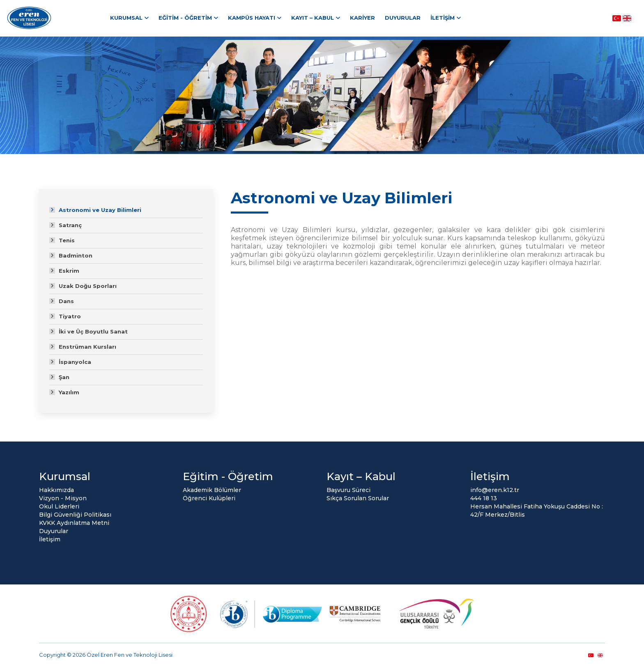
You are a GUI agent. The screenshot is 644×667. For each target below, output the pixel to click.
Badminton (76, 255)
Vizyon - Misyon (63, 498)
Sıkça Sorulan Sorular (358, 498)
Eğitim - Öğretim (185, 18)
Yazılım (69, 392)
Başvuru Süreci (348, 490)
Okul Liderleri (59, 506)
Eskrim (69, 271)
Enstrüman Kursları (87, 347)
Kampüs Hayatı (252, 18)
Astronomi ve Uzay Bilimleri (100, 210)
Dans (66, 301)
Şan (64, 377)
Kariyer (362, 18)
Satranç (70, 225)
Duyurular (403, 18)
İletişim (443, 18)
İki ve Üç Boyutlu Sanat (93, 331)
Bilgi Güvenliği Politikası (75, 515)
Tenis (67, 240)
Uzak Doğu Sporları (88, 286)
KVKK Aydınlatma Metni (74, 523)
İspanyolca (75, 362)
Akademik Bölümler (212, 490)
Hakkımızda (56, 490)
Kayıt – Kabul (313, 18)
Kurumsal (126, 18)
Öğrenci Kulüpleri (209, 498)
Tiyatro (70, 316)
